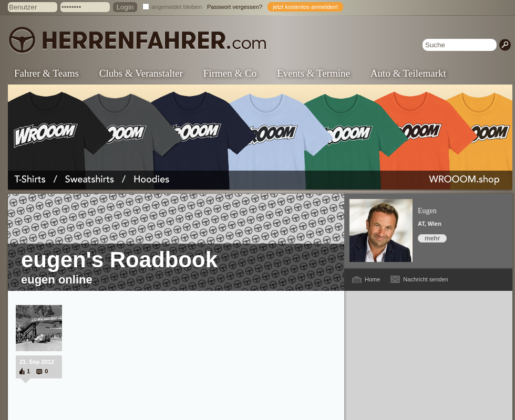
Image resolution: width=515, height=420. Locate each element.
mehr (432, 238)
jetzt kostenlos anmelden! (305, 7)
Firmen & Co (230, 73)
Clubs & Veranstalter (141, 73)
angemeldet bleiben (177, 7)
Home (372, 279)
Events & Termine (313, 73)
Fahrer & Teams (47, 73)
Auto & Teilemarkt (408, 73)
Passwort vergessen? (235, 7)
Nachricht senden (426, 279)
